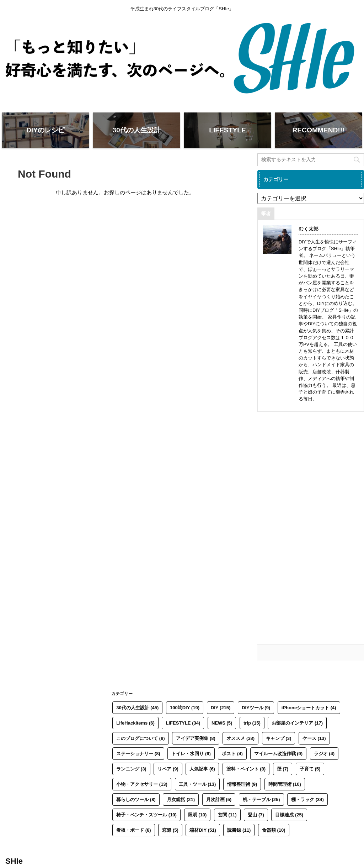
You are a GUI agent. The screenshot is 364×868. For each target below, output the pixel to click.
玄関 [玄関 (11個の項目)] (227, 815)
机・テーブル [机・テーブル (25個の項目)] (261, 799)
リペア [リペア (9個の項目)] (168, 769)
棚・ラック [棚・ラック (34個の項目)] (307, 799)
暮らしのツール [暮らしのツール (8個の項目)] (136, 799)
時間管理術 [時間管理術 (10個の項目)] (285, 784)
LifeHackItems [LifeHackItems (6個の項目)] (135, 723)
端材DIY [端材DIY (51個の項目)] (203, 830)
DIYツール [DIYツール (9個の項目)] (256, 708)
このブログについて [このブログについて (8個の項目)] (141, 738)
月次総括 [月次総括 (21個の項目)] (181, 799)
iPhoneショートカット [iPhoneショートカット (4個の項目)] (309, 708)
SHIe (14, 861)
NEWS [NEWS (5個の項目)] (222, 723)
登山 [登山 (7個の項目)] (256, 815)
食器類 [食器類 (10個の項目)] (274, 830)
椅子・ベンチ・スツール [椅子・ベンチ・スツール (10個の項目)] (146, 815)
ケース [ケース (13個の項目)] (314, 738)
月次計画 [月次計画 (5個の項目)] (219, 799)
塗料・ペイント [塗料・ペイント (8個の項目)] (246, 769)
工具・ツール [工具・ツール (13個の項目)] (197, 784)
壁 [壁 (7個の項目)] (283, 769)
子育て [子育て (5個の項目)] (310, 769)
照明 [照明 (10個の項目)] (197, 815)
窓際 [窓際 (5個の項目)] (170, 830)
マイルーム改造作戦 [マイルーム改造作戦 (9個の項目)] (279, 754)
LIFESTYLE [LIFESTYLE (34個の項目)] (183, 723)
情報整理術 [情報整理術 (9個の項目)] (242, 784)
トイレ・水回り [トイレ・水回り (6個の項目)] (191, 754)
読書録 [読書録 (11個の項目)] (239, 830)
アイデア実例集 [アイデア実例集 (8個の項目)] (196, 738)
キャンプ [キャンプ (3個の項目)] (279, 738)
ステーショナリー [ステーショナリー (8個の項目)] (138, 754)
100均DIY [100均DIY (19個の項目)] (185, 708)
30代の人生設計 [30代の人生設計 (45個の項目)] (137, 708)
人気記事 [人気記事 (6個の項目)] (202, 769)
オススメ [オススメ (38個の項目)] (240, 738)
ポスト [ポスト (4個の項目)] (232, 754)
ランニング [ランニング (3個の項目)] (131, 769)
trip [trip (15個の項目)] (252, 723)
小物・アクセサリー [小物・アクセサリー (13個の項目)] (142, 784)
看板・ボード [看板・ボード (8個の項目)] (134, 830)
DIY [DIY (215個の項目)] (221, 708)
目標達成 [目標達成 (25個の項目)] (289, 815)
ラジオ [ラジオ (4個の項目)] (324, 754)
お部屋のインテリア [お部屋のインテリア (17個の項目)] (297, 723)
